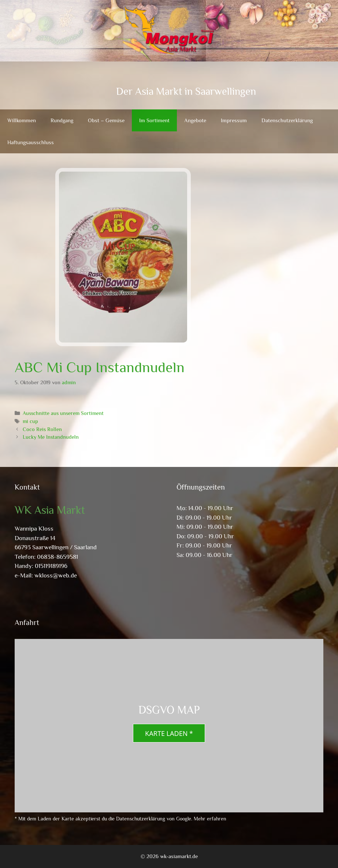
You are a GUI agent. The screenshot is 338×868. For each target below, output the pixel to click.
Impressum (234, 120)
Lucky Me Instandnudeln (51, 437)
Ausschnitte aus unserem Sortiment (63, 413)
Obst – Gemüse (106, 120)
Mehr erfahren (210, 819)
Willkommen (22, 120)
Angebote (195, 120)
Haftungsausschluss (31, 142)
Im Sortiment (154, 120)
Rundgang (62, 120)
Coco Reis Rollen (42, 429)
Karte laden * (169, 733)
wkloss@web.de (56, 575)
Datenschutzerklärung (287, 120)
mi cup (30, 421)
